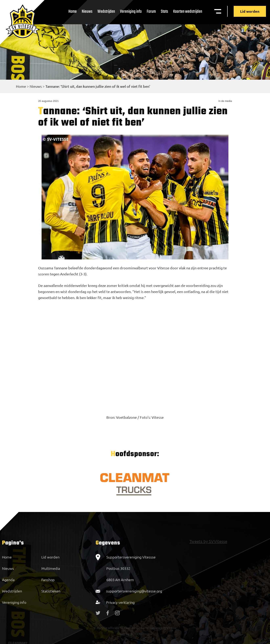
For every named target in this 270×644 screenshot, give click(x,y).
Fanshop (48, 580)
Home (73, 12)
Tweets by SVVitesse (208, 541)
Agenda (8, 580)
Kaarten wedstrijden (188, 12)
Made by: (124, 634)
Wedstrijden (106, 12)
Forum (151, 12)
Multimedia (51, 568)
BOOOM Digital (141, 634)
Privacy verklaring (120, 602)
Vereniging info (131, 12)
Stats (164, 12)
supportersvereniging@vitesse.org (134, 591)
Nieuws (87, 12)
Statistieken (51, 591)
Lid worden (250, 11)
